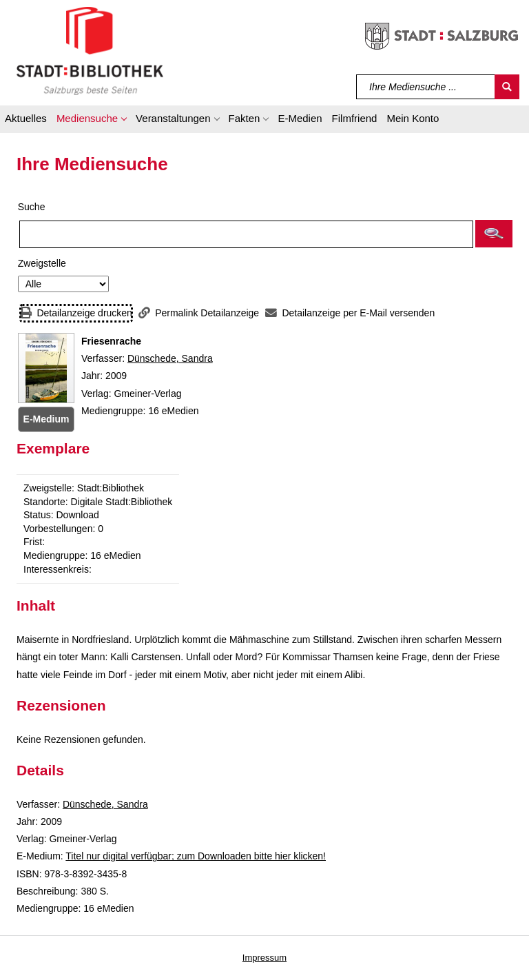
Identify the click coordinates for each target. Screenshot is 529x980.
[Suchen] (507, 87)
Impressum (264, 958)
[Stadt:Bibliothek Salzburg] (90, 50)
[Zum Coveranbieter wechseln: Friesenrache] (46, 368)
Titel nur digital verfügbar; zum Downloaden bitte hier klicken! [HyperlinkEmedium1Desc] (196, 856)
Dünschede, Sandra (170, 358)
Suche (32, 207)
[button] (91, 121)
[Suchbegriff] (426, 87)
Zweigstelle (42, 263)
